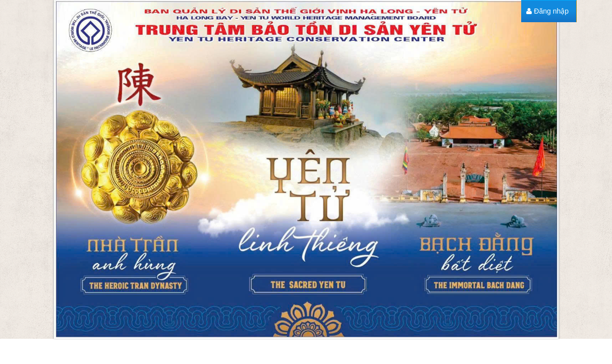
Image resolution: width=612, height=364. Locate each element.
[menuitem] (547, 11)
